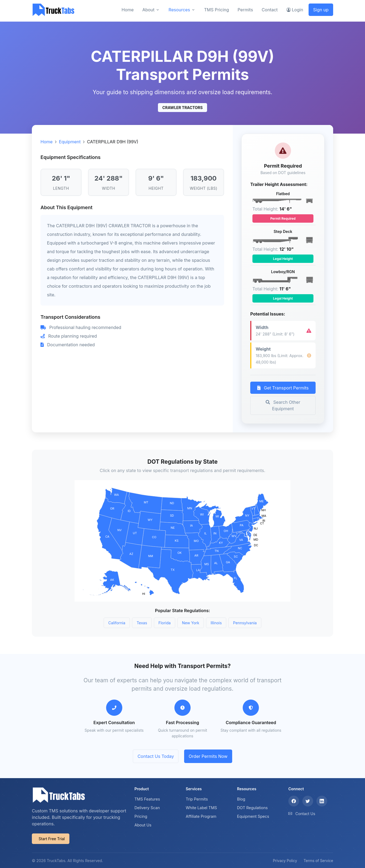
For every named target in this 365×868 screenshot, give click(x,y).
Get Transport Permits (283, 388)
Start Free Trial (52, 839)
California (117, 623)
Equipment (70, 142)
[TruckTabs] (53, 10)
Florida (165, 623)
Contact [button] (270, 10)
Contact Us (305, 814)
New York (191, 623)
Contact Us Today (156, 756)
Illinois (216, 623)
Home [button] (128, 10)
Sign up (321, 10)
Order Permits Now (208, 756)
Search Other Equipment (283, 405)
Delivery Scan (147, 808)
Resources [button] (179, 10)
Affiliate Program (201, 816)
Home (47, 142)
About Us (143, 825)
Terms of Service (318, 861)
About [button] (148, 10)
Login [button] (295, 10)
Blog (241, 799)
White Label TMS (201, 808)
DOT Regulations (252, 808)
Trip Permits (197, 799)
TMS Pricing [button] (217, 10)
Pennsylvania (245, 623)
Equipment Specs (253, 816)
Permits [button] (245, 10)
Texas (142, 623)
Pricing (141, 816)
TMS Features (147, 799)
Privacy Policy (285, 861)
